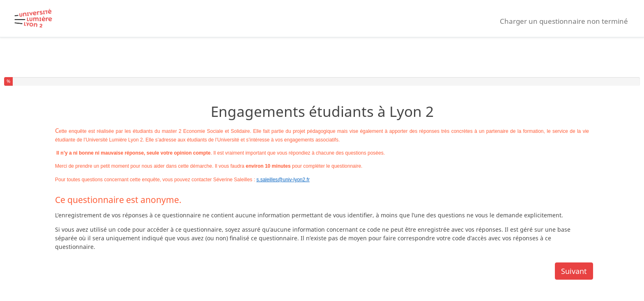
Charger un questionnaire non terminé (564, 21)
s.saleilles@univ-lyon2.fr (283, 180)
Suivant (574, 271)
